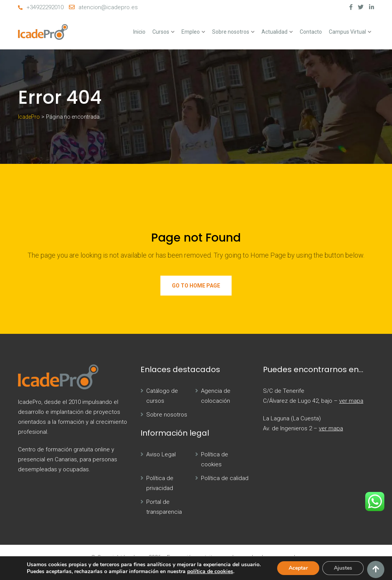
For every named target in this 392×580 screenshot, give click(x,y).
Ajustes (343, 568)
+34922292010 (45, 7)
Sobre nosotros (231, 32)
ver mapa (351, 401)
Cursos (161, 32)
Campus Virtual (347, 32)
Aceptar (298, 568)
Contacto (311, 32)
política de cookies (210, 571)
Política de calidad (225, 478)
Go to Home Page (196, 286)
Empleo (191, 32)
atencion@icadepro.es (108, 7)
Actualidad (274, 32)
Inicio (139, 32)
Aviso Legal (161, 454)
